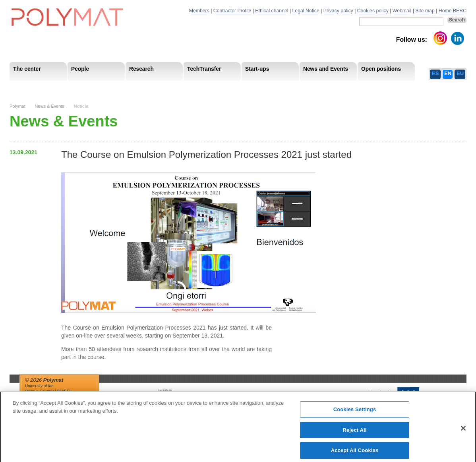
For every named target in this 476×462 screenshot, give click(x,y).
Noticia (81, 106)
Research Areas (33, 87)
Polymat (17, 106)
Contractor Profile (232, 11)
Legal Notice (306, 11)
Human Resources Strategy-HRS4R (290, 87)
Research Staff (31, 87)
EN (448, 73)
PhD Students (189, 87)
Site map (425, 11)
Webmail (402, 11)
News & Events (49, 106)
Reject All (354, 434)
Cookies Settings (355, 413)
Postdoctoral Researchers (131, 87)
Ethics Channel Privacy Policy (379, 87)
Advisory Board (137, 87)
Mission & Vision (33, 87)
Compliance (222, 87)
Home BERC (453, 11)
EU (460, 73)
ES (435, 73)
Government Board (85, 87)
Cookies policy (373, 11)
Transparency (182, 87)
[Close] (463, 432)
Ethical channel (272, 11)
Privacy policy (338, 11)
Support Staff (75, 87)
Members (199, 11)
